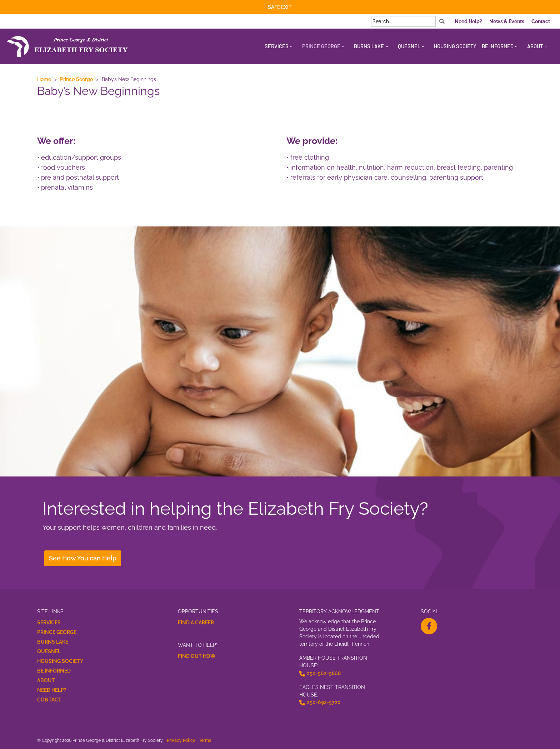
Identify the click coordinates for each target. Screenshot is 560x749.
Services (49, 623)
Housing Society (60, 661)
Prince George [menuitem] (321, 46)
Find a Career (196, 623)
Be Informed (54, 671)
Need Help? (52, 690)
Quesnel (49, 651)
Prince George (76, 79)
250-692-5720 (324, 702)
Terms (205, 740)
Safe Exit (280, 7)
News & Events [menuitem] (507, 21)
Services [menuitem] (277, 46)
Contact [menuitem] (541, 21)
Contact (49, 700)
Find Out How (197, 656)
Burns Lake (53, 642)
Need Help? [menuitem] (468, 21)
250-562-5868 (324, 673)
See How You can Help (83, 558)
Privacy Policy (181, 740)
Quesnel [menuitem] (409, 46)
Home (44, 79)
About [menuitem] (535, 46)
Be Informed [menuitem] (498, 46)
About (46, 680)
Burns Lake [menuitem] (369, 46)
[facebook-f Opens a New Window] (429, 626)
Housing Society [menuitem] (455, 46)
